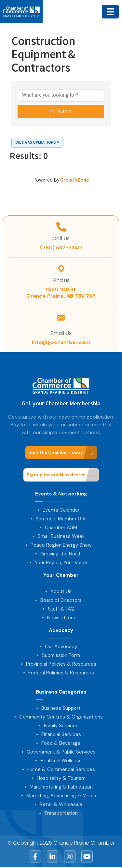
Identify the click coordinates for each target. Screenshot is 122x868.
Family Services (61, 726)
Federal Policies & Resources (61, 673)
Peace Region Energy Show (61, 545)
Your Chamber (61, 575)
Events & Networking (61, 494)
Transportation (61, 813)
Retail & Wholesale (61, 804)
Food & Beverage (61, 743)
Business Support (61, 708)
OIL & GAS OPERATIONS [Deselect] (37, 143)
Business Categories (61, 692)
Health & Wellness (61, 761)
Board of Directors (61, 600)
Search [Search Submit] (61, 111)
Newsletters (61, 618)
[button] (61, 453)
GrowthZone (75, 180)
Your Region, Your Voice (61, 563)
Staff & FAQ (61, 609)
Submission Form (61, 655)
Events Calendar (61, 510)
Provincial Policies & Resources (61, 664)
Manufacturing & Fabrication (61, 787)
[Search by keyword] (61, 95)
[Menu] (110, 12)
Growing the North (61, 554)
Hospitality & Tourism (61, 778)
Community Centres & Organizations (61, 717)
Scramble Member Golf (61, 519)
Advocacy (61, 630)
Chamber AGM (61, 528)
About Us (61, 591)
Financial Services (61, 734)
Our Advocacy (61, 647)
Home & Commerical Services (61, 769)
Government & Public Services (61, 752)
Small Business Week (61, 536)
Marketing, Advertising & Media (61, 796)
